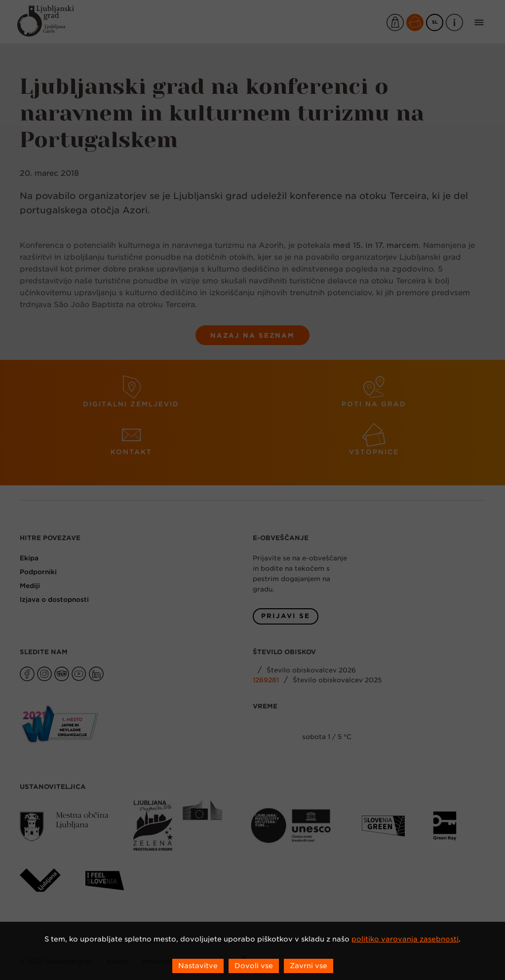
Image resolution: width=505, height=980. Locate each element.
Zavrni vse (309, 966)
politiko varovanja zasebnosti (405, 939)
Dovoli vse (254, 966)
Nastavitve (198, 966)
